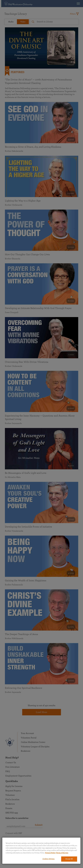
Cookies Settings (49, 859)
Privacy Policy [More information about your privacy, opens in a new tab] (50, 853)
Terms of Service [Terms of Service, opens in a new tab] (62, 853)
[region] (41, 851)
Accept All (69, 859)
